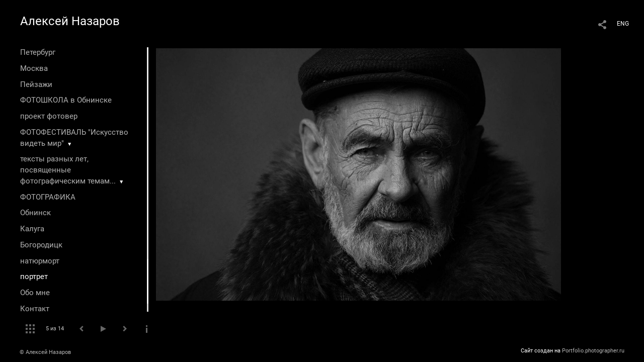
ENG (623, 24)
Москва (34, 68)
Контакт (35, 309)
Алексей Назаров (70, 21)
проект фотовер (49, 116)
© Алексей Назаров (45, 352)
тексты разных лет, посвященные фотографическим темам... (68, 170)
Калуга (32, 229)
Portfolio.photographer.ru (593, 351)
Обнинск (35, 213)
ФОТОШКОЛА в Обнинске (66, 100)
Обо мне (35, 293)
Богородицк (41, 245)
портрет (34, 277)
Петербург (38, 52)
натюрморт (40, 261)
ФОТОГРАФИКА (48, 197)
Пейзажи (36, 84)
